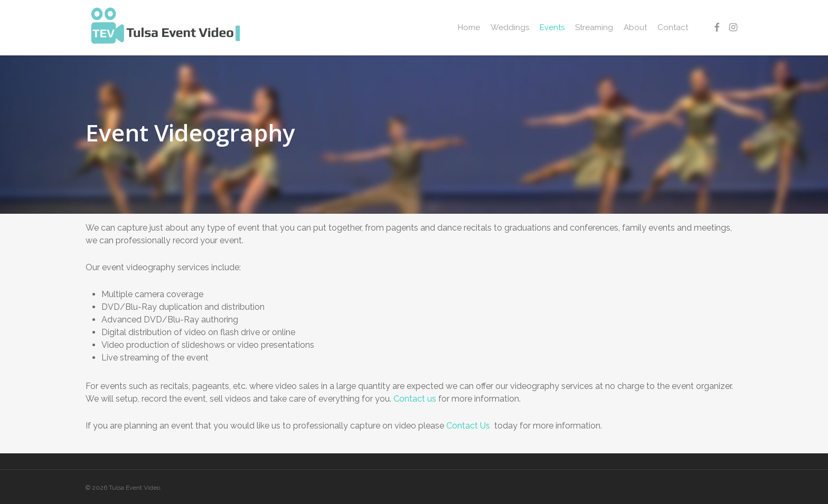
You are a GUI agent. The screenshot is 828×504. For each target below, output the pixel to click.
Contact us (415, 399)
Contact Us (469, 426)
